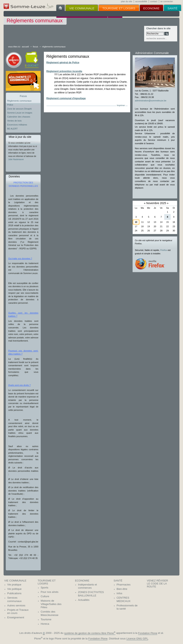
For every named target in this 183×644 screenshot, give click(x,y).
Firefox (164, 250)
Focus (35, 47)
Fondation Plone (148, 633)
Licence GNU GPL (137, 639)
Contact (154, 1)
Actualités (84, 600)
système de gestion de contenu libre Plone (90, 633)
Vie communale (15, 581)
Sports (44, 588)
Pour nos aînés (50, 592)
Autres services (16, 605)
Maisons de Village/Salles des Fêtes (51, 604)
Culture (45, 596)
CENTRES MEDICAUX (124, 599)
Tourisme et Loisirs (47, 582)
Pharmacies (124, 585)
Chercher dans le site (158, 28)
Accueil (25, 47)
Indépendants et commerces (87, 586)
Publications (14, 593)
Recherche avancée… (157, 38)
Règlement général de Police (63, 63)
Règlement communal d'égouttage (66, 98)
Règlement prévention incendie (64, 71)
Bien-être (122, 589)
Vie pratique (14, 585)
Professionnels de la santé (127, 607)
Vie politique (14, 589)
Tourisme (46, 619)
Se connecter (167, 1)
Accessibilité (141, 1)
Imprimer (121, 105)
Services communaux (14, 599)
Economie (82, 581)
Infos (120, 593)
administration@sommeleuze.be (151, 101)
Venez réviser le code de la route (157, 584)
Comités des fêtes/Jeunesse (50, 613)
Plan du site (127, 1)
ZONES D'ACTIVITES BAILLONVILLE (91, 594)
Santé (118, 581)
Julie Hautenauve (16, 159)
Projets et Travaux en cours (18, 612)
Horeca (45, 624)
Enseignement (16, 617)
